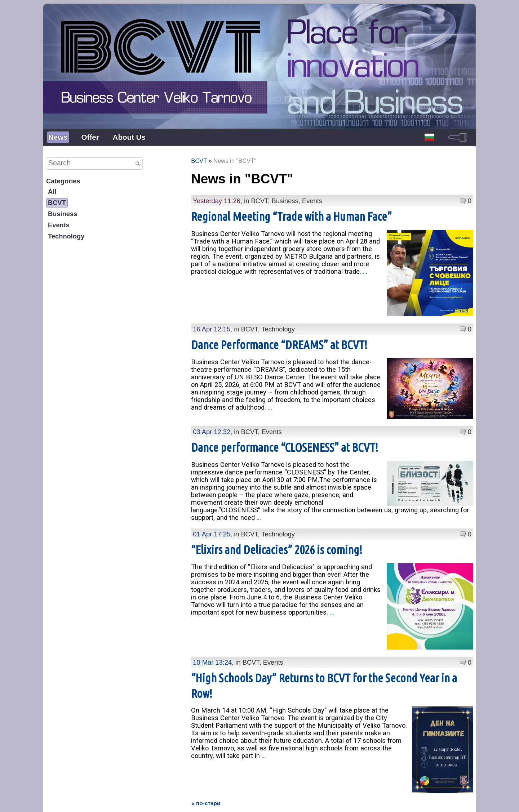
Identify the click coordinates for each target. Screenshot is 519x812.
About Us (129, 137)
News (58, 137)
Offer (90, 137)
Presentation (215, 801)
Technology (66, 236)
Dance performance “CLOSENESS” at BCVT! (285, 440)
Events (59, 225)
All (52, 191)
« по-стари (206, 755)
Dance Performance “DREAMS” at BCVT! (279, 345)
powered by (462, 801)
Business (63, 214)
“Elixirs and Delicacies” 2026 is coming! (277, 542)
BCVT (57, 203)
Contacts (246, 801)
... (365, 271)
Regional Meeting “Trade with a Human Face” (291, 216)
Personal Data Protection (291, 801)
